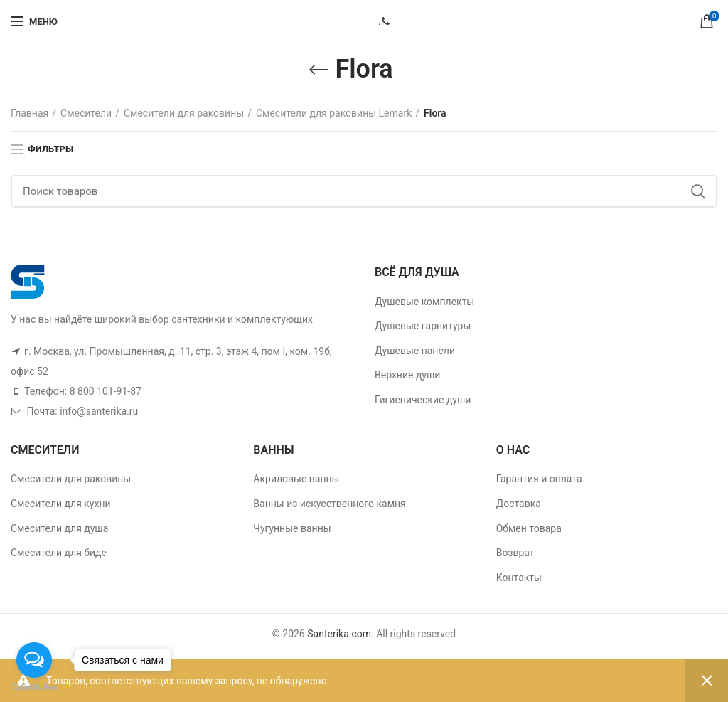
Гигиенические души (423, 400)
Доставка (519, 504)
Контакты (519, 578)
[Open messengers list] (34, 660)
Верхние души (407, 375)
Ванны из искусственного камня (329, 504)
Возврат (515, 553)
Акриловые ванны (296, 479)
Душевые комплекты (424, 302)
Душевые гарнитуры (423, 326)
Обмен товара (529, 528)
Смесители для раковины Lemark (334, 113)
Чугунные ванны (292, 528)
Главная (30, 113)
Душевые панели (415, 351)
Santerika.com (339, 634)
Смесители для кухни (61, 504)
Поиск (698, 191)
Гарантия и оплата (539, 479)
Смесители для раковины (184, 113)
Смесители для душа (59, 528)
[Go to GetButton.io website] (34, 687)
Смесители (86, 113)
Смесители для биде (59, 553)
